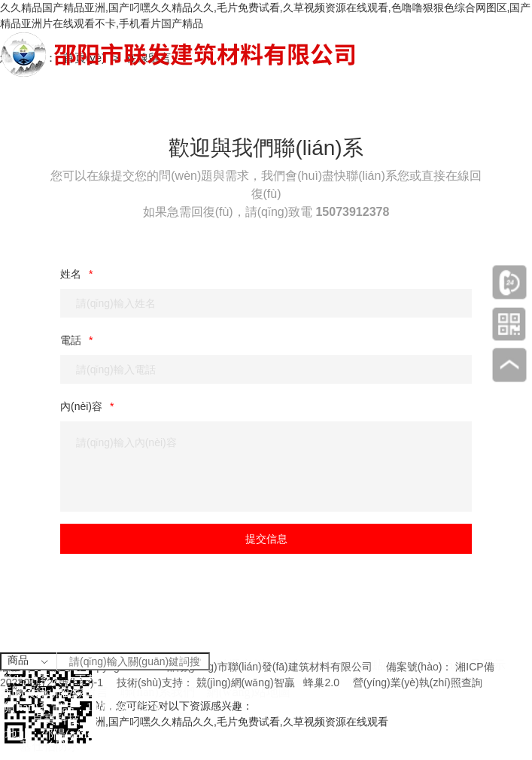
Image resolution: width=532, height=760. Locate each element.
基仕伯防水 (50, 746)
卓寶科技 (56, 719)
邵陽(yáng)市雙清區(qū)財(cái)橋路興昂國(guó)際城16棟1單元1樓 (213, 734)
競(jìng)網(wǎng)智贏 (246, 682)
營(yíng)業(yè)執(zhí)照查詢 (418, 682)
